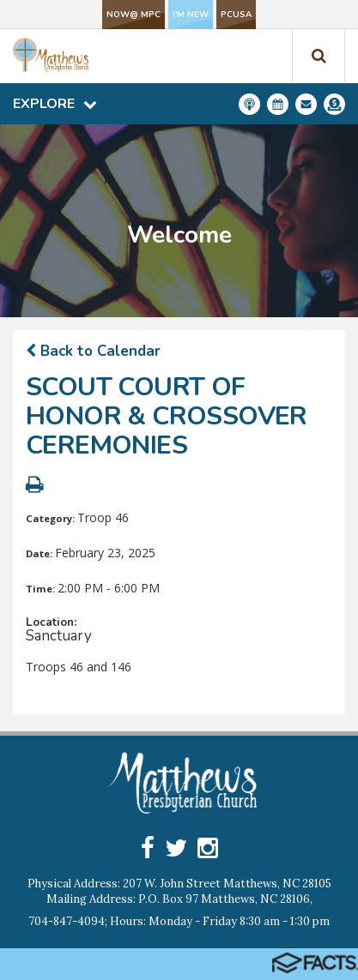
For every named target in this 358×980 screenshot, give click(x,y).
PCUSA (236, 15)
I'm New (191, 15)
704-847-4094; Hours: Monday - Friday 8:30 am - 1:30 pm (179, 921)
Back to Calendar (93, 351)
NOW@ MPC (133, 15)
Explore (55, 104)
